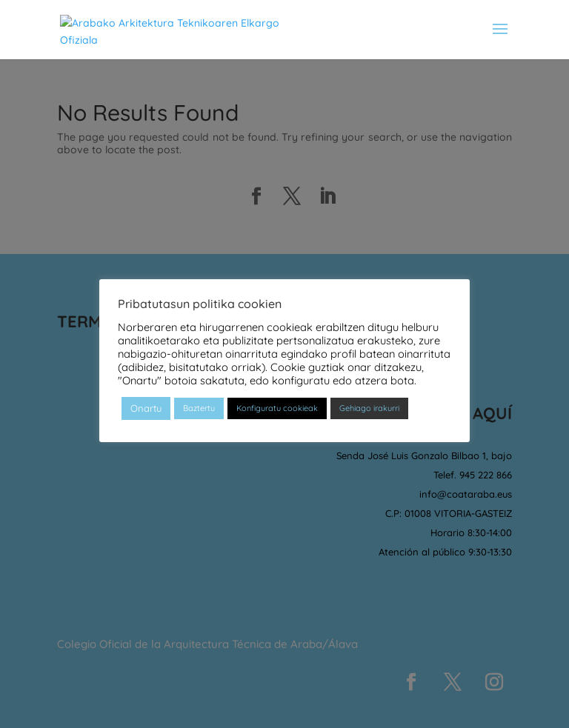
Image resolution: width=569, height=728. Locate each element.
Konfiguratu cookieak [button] (277, 408)
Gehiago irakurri (369, 408)
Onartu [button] (146, 408)
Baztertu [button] (199, 408)
